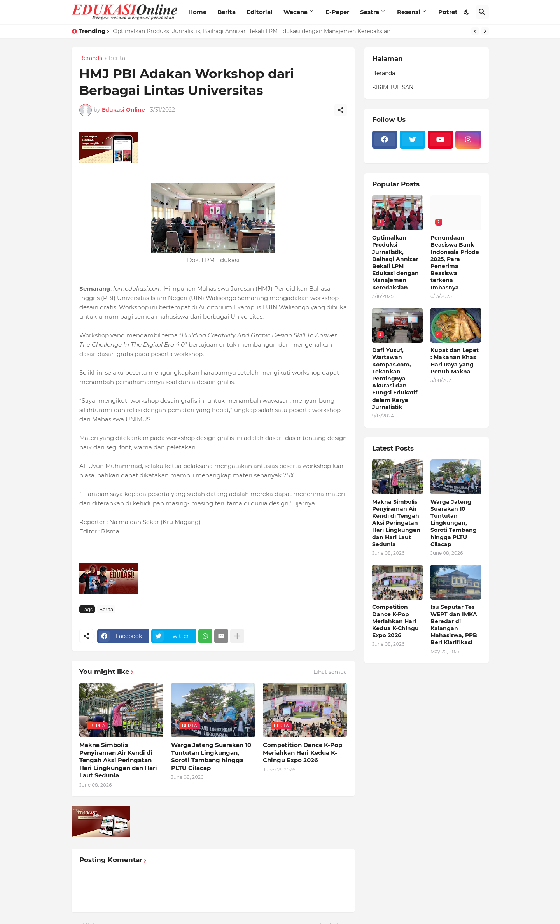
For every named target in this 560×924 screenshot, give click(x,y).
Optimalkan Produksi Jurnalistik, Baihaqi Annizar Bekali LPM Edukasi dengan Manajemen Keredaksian (252, 31)
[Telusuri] (482, 12)
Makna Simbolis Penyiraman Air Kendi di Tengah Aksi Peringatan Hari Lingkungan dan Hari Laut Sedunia (118, 760)
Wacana (296, 12)
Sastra (370, 12)
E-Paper (337, 12)
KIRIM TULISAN (393, 87)
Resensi (409, 12)
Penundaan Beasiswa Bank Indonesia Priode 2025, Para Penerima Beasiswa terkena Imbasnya (455, 262)
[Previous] (475, 31)
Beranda (91, 58)
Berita (227, 12)
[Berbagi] (341, 110)
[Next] (485, 31)
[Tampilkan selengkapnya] (237, 636)
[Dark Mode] (467, 12)
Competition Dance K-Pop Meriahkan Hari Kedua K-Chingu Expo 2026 (303, 752)
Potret (448, 12)
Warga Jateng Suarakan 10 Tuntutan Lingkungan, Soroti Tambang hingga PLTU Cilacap (211, 756)
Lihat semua (330, 672)
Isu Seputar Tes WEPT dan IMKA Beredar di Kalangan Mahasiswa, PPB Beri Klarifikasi (454, 625)
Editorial (260, 12)
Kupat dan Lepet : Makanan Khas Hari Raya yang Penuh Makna (455, 361)
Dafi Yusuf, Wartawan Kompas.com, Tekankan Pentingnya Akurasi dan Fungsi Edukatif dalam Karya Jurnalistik (395, 379)
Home (197, 12)
